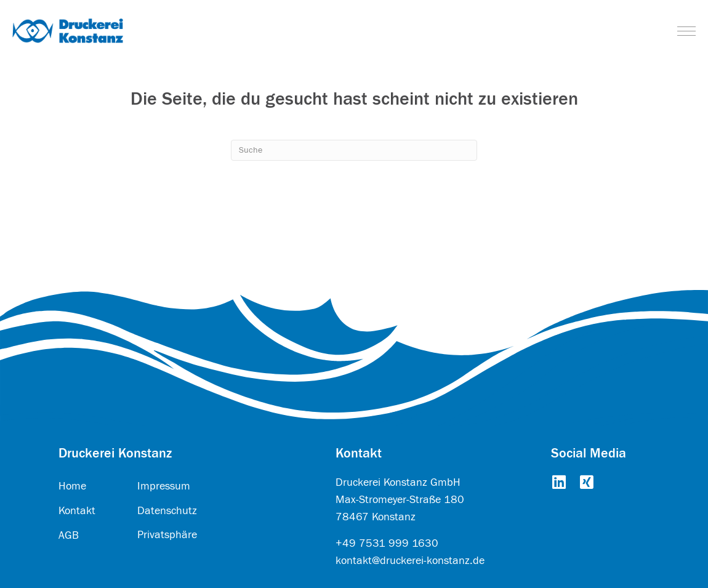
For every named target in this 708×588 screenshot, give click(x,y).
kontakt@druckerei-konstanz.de (410, 561)
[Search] (354, 150)
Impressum (164, 486)
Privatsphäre (167, 535)
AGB (69, 535)
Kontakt (77, 511)
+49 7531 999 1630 (387, 543)
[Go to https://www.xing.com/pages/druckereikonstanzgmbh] (586, 483)
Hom (70, 486)
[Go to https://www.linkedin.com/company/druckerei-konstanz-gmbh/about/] (559, 483)
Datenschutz (167, 511)
